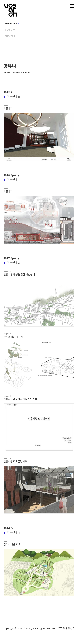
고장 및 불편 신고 (66, 628)
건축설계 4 (12, 532)
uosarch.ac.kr (24, 628)
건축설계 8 (12, 97)
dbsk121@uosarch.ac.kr (17, 73)
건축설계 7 (12, 180)
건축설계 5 (12, 263)
